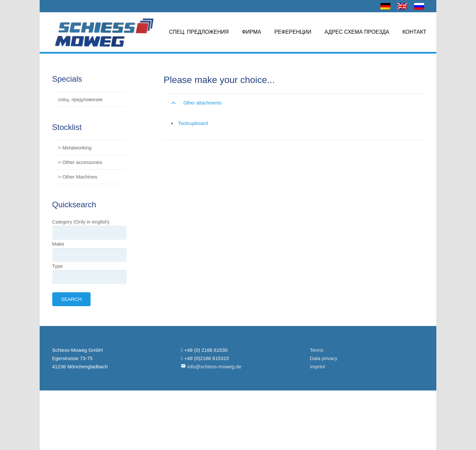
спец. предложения (80, 99)
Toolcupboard (193, 123)
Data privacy (323, 358)
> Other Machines (78, 177)
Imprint (317, 367)
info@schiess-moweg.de (215, 367)
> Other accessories (80, 162)
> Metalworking (75, 148)
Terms (317, 350)
